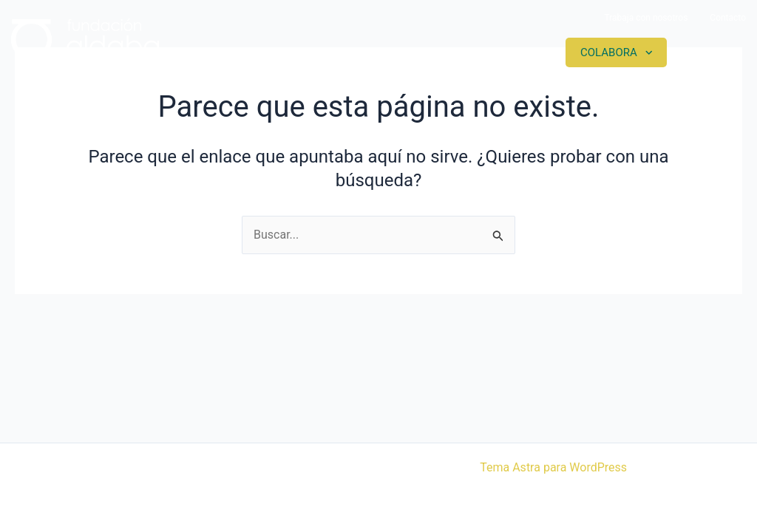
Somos (301, 52)
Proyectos (395, 52)
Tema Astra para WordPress (553, 467)
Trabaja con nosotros (646, 18)
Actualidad (503, 52)
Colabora (609, 52)
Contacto (728, 18)
